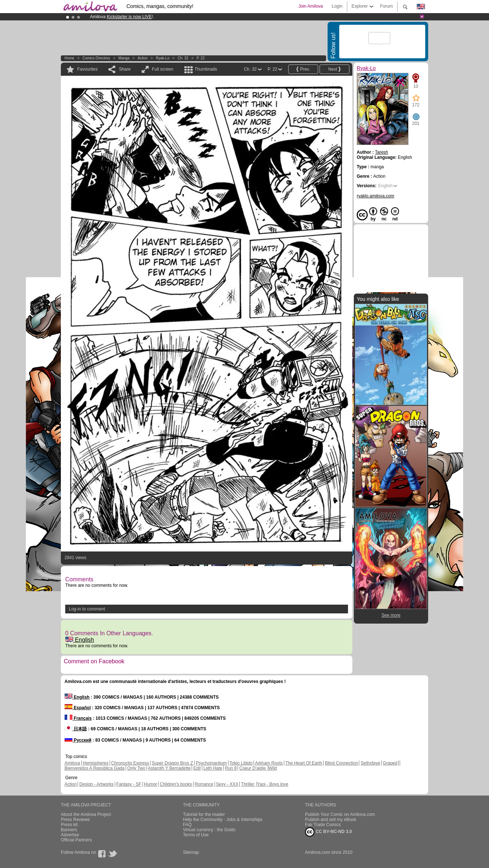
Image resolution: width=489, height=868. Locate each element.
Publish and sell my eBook (331, 820)
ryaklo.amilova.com (375, 196)
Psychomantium (211, 763)
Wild (272, 768)
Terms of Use (196, 835)
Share (125, 69)
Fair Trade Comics (323, 825)
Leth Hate (213, 768)
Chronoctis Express (130, 763)
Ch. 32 (183, 58)
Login (337, 6)
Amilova (72, 763)
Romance (204, 784)
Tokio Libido (241, 763)
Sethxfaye (370, 763)
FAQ (187, 825)
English (80, 640)
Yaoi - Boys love (273, 784)
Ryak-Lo (163, 58)
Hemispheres (96, 763)
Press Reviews (75, 820)
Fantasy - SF (129, 784)
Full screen (163, 69)
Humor (150, 784)
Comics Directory (96, 58)
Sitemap (191, 852)
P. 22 (200, 58)
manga (124, 58)
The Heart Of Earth (304, 763)
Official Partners (76, 840)
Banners (69, 830)
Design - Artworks (97, 784)
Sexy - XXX (227, 784)
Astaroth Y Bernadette (169, 768)
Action (142, 58)
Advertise (70, 835)
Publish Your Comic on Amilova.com (340, 814)
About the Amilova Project (86, 814)
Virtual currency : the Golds (209, 830)
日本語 (76, 729)
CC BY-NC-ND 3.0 (328, 832)
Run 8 (231, 768)
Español (78, 708)
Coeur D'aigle (253, 768)
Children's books (176, 784)
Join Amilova (311, 6)
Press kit (69, 825)
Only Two (136, 768)
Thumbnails (206, 69)
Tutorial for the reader (204, 814)
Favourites (87, 69)
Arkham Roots (269, 763)
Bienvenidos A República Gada (95, 768)
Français (78, 718)
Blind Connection (342, 763)
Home (69, 58)
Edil (197, 768)
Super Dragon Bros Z (172, 763)
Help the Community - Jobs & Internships (223, 820)
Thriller (248, 784)
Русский (78, 740)
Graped (390, 763)
